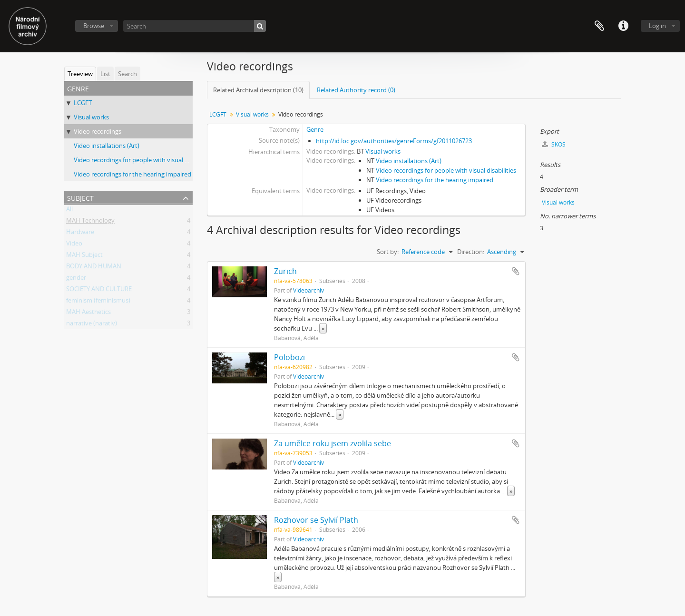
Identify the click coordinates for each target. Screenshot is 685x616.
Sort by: (388, 252)
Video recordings (98, 131)
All (69, 211)
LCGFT (83, 103)
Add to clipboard (516, 271)
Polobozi (289, 357)
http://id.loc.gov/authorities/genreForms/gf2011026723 (394, 141)
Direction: (471, 252)
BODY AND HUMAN (94, 268)
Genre (315, 129)
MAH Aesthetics (88, 313)
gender (76, 279)
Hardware (80, 234)
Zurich (285, 271)
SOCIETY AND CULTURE (99, 291)
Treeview (80, 74)
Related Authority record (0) (356, 90)
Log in (657, 26)
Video (74, 245)
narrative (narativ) (92, 325)
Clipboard (599, 26)
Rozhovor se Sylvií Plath (316, 520)
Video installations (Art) (107, 146)
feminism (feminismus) (98, 302)
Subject (80, 197)
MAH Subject (84, 256)
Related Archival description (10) (258, 90)
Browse (94, 26)
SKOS (554, 144)
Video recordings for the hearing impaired (132, 174)
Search (127, 74)
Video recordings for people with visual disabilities (144, 160)
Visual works (91, 117)
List (105, 74)
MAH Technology (90, 222)
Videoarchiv (308, 290)
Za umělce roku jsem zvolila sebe (333, 443)
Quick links (623, 26)
